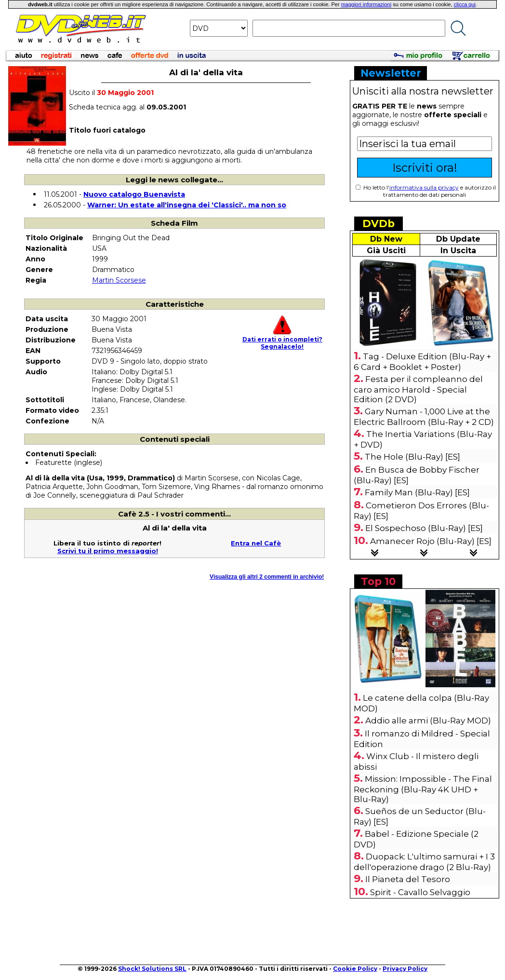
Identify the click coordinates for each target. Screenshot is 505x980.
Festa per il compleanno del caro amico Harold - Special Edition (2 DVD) (418, 389)
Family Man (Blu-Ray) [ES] (417, 492)
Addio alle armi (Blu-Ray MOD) (428, 721)
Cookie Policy (355, 969)
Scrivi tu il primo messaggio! (108, 551)
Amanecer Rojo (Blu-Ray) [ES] (431, 541)
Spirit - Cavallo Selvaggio (420, 892)
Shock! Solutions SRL (152, 969)
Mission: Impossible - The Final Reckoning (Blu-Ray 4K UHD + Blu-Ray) (423, 789)
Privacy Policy (405, 969)
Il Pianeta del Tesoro (408, 879)
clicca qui (465, 4)
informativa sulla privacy (424, 187)
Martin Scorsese (119, 280)
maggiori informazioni (366, 4)
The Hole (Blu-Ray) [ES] (412, 457)
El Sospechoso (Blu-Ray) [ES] (424, 528)
